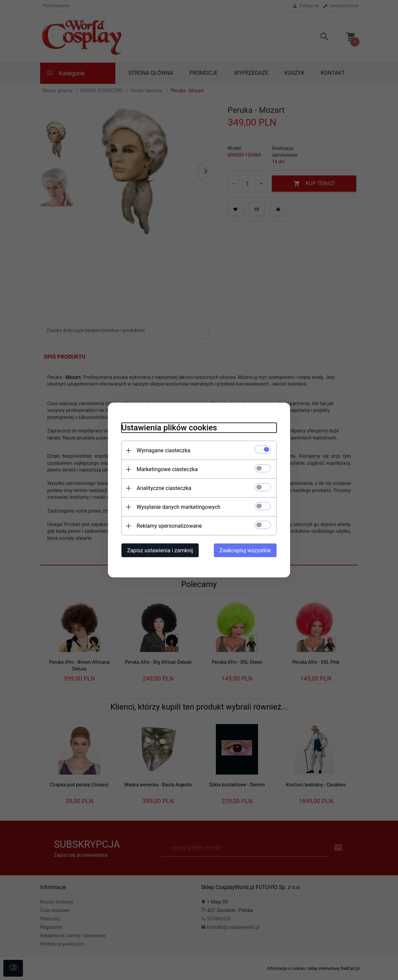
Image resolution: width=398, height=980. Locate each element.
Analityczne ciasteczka (164, 488)
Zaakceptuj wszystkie (245, 550)
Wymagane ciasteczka (164, 450)
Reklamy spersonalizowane (169, 526)
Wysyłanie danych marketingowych (178, 507)
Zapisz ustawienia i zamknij (160, 550)
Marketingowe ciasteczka (167, 469)
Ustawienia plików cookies (169, 428)
